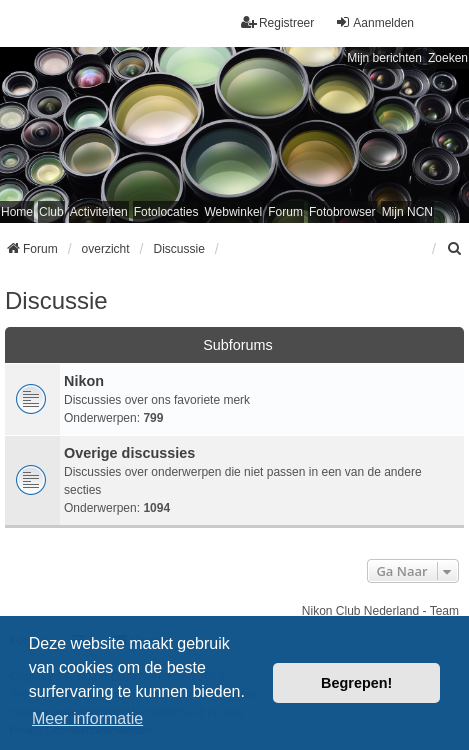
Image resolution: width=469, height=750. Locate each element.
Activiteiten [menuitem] (99, 212)
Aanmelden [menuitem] (374, 22)
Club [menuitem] (51, 212)
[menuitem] (455, 249)
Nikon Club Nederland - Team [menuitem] (380, 611)
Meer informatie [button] (87, 718)
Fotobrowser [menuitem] (342, 212)
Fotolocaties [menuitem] (166, 212)
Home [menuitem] (17, 212)
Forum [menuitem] (285, 212)
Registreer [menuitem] (277, 22)
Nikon (84, 381)
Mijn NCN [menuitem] (407, 212)
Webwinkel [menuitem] (233, 212)
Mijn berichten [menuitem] (384, 58)
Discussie (56, 300)
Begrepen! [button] (356, 683)
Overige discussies (129, 453)
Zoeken (448, 58)
